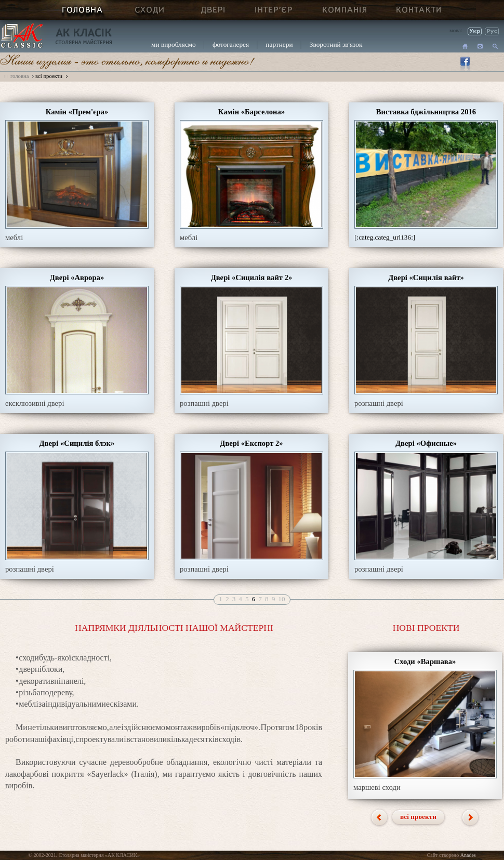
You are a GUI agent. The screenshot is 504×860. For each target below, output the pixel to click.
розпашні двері (204, 403)
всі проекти (49, 76)
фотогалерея (231, 44)
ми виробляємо (174, 44)
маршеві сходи (377, 787)
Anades (468, 855)
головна (19, 76)
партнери (279, 44)
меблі (14, 237)
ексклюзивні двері (35, 403)
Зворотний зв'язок (336, 44)
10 (281, 599)
